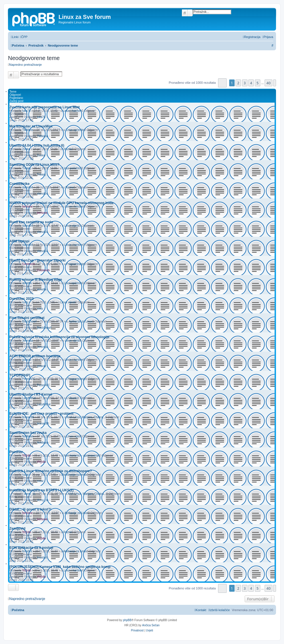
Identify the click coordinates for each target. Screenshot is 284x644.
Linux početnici (72, 168)
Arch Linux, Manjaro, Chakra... (86, 417)
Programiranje (75, 264)
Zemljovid (17, 529)
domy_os (30, 494)
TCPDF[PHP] (20, 375)
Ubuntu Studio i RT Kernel (31, 394)
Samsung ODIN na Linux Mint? (34, 165)
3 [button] (245, 83)
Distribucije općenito (74, 475)
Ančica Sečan (151, 625)
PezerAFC (29, 379)
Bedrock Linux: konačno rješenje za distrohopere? (51, 471)
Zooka (26, 149)
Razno (70, 187)
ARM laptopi (19, 241)
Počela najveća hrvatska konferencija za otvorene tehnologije (59, 337)
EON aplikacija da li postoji (31, 548)
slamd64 (27, 187)
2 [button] (238, 83)
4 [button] (251, 83)
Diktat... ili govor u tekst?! (30, 509)
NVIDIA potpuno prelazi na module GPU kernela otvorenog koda (61, 203)
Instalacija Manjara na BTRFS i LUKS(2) (42, 490)
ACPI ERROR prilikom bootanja (35, 356)
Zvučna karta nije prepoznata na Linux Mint (45, 107)
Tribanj (26, 168)
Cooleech (28, 264)
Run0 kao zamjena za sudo (31, 222)
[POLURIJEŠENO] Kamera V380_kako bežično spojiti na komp (60, 567)
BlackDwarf (29, 321)
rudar (25, 475)
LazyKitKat (29, 398)
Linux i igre (73, 436)
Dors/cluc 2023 (22, 299)
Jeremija (27, 341)
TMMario (28, 130)
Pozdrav (16, 452)
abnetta (27, 283)
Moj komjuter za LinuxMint (31, 126)
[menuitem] (24, 37)
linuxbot (27, 551)
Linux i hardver (72, 111)
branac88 (28, 417)
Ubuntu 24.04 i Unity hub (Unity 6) (37, 145)
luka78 (26, 111)
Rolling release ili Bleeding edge (36, 280)
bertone (27, 207)
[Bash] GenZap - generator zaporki (38, 260)
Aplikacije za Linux (80, 321)
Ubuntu (67, 149)
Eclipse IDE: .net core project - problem (41, 414)
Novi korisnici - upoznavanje (81, 455)
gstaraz (27, 360)
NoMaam (28, 436)
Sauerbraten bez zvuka (28, 433)
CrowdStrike (20, 184)
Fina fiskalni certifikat (27, 318)
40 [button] (268, 83)
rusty (25, 302)
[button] (222, 83)
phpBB (127, 620)
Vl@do (26, 455)
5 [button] (258, 83)
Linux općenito (75, 130)
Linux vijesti (72, 226)
